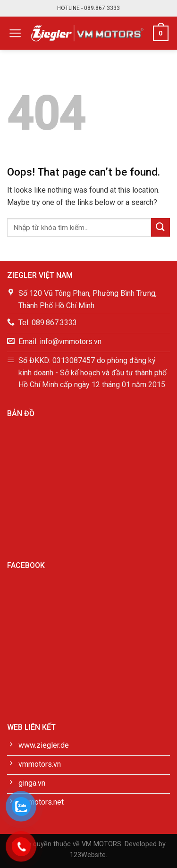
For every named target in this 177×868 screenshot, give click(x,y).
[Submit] (160, 227)
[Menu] (15, 33)
